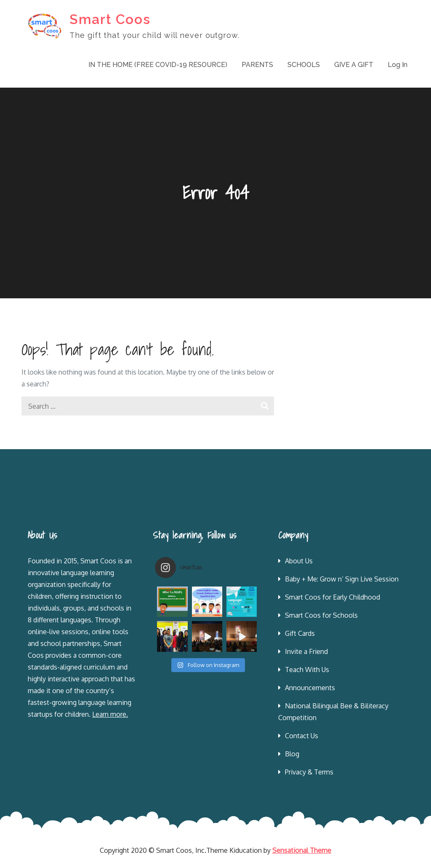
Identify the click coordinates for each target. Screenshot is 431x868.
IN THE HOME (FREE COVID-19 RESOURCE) (158, 65)
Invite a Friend (306, 651)
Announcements (310, 688)
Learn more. (110, 714)
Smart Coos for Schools (321, 615)
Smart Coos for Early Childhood (333, 597)
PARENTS (257, 65)
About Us (299, 561)
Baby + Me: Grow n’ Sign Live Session (342, 579)
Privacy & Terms (309, 772)
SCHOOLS (304, 65)
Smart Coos (110, 19)
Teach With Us (307, 670)
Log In (398, 65)
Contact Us (302, 736)
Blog (292, 754)
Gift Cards (300, 633)
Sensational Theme (302, 850)
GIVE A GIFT (354, 65)
